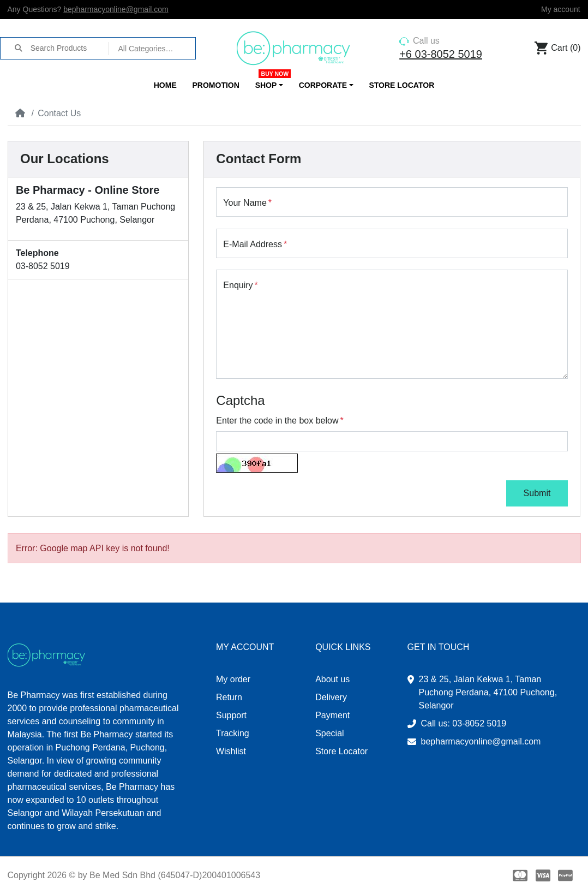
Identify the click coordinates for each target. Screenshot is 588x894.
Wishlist (231, 751)
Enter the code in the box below (277, 421)
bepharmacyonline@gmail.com (116, 9)
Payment (332, 715)
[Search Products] (69, 48)
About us (332, 679)
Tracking (233, 733)
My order (233, 679)
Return (229, 697)
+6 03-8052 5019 (441, 54)
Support (231, 715)
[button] (269, 85)
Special (329, 733)
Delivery (331, 697)
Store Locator (341, 751)
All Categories (142, 49)
